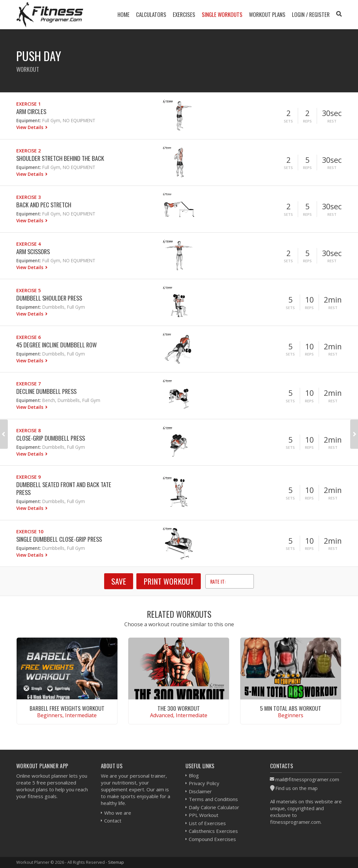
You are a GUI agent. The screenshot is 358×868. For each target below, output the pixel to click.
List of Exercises (207, 823)
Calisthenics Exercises (213, 831)
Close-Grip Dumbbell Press (51, 438)
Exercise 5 (28, 290)
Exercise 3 (28, 197)
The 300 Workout (179, 708)
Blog (194, 775)
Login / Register (311, 14)
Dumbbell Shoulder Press (49, 298)
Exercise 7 (28, 384)
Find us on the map (296, 788)
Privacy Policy (204, 783)
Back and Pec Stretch (44, 205)
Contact (113, 821)
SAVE (119, 581)
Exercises (184, 14)
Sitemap (116, 862)
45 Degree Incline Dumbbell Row (56, 345)
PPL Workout (204, 815)
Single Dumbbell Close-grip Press (59, 539)
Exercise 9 (28, 477)
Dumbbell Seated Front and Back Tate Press (64, 488)
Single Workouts (222, 14)
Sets (288, 121)
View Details (30, 127)
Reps (307, 121)
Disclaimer (200, 791)
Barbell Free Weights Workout (67, 708)
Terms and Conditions (213, 799)
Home (124, 14)
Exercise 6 (28, 337)
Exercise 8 (28, 430)
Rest (332, 121)
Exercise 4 (28, 244)
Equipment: (29, 120)
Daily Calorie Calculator (214, 807)
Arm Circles (31, 111)
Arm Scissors (33, 251)
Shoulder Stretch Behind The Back (60, 158)
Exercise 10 (30, 531)
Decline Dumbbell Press (46, 391)
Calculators (151, 14)
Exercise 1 (28, 104)
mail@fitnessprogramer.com (307, 779)
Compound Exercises (212, 839)
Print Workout (169, 581)
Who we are (118, 813)
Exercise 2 (28, 151)
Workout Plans (267, 14)
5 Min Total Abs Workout (291, 708)
